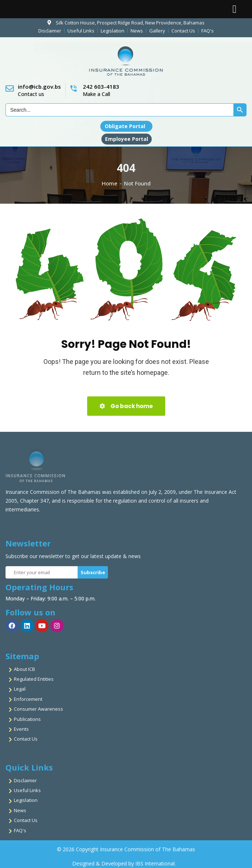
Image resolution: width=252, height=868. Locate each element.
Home (110, 183)
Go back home (126, 406)
